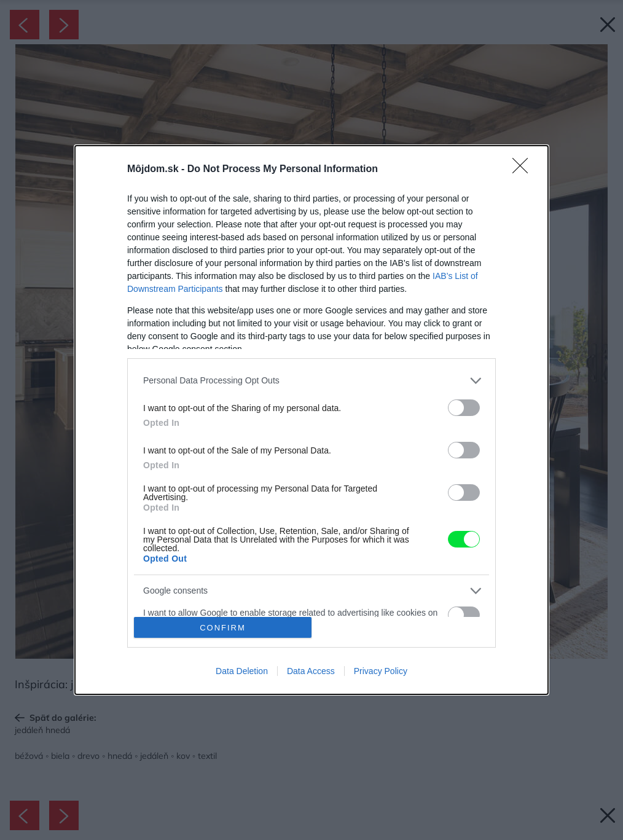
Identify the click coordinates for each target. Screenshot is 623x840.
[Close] (524, 170)
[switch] (464, 408)
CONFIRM (223, 628)
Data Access (311, 671)
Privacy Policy (381, 671)
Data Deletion (242, 671)
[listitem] (311, 381)
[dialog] (311, 420)
